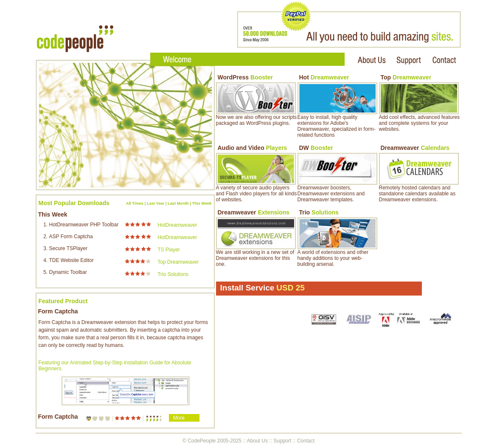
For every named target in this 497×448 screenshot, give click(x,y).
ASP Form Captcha (71, 237)
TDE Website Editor (72, 260)
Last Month (178, 203)
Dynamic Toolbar (68, 272)
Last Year (156, 203)
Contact (306, 441)
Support (282, 441)
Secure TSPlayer (69, 248)
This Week (202, 203)
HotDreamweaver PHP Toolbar (84, 225)
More (179, 418)
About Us (257, 441)
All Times (135, 203)
